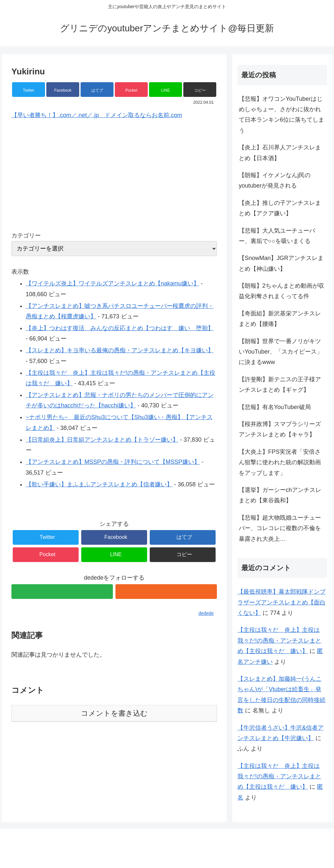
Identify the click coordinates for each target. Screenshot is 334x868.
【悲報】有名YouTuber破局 (275, 407)
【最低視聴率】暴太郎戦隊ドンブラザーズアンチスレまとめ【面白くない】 (281, 602)
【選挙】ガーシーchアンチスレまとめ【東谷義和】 (280, 495)
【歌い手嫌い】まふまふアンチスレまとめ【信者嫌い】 (99, 484)
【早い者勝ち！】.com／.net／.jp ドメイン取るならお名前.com (97, 115)
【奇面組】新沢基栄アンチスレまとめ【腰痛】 (280, 319)
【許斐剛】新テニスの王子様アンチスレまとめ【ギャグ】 (280, 385)
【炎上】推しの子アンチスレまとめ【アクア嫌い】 (280, 208)
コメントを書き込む (114, 713)
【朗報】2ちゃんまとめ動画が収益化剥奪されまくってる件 (281, 291)
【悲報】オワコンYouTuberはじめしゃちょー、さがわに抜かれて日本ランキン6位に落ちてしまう (281, 115)
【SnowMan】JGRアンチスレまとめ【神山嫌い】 (281, 263)
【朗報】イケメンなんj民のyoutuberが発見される (275, 180)
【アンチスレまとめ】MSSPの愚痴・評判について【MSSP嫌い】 (113, 462)
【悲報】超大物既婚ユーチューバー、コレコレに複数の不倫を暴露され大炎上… (280, 528)
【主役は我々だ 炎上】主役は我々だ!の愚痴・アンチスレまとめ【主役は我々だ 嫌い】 (279, 640)
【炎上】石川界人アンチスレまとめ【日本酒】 (280, 153)
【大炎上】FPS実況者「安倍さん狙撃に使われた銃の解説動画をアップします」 (280, 462)
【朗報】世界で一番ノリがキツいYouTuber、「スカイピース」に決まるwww (281, 352)
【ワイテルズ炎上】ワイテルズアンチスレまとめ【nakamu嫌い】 (113, 283)
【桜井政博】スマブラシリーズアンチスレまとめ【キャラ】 (280, 429)
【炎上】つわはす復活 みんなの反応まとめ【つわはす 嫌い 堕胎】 (120, 328)
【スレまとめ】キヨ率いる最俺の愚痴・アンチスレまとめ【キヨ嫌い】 (120, 350)
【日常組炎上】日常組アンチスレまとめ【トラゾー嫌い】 (102, 440)
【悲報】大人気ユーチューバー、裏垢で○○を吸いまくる (277, 236)
